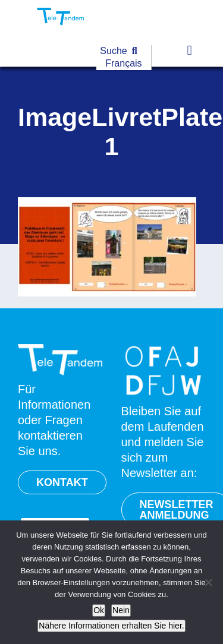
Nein (121, 610)
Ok (99, 610)
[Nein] (208, 582)
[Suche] (121, 51)
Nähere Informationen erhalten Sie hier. (111, 626)
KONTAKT (62, 482)
